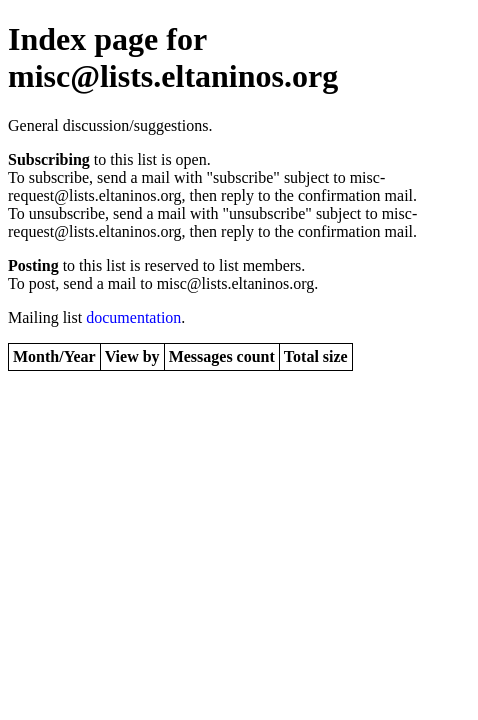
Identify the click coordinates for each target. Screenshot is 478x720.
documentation (133, 317)
